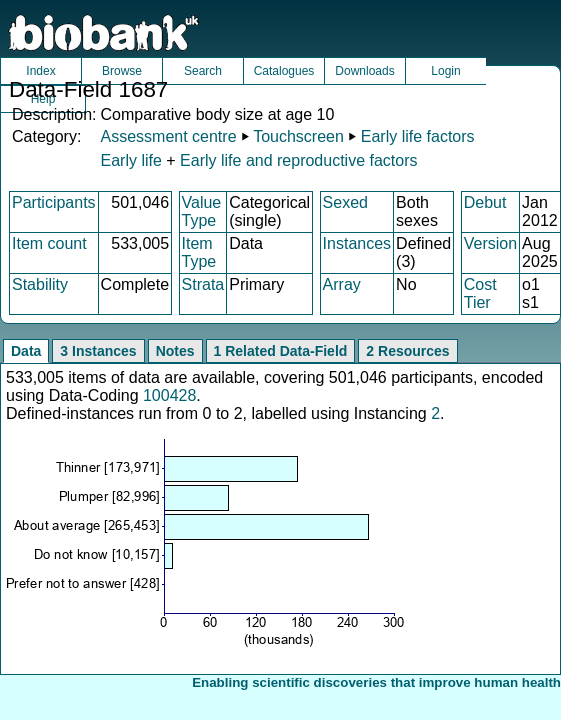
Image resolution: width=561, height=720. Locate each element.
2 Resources (407, 351)
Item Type (199, 252)
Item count (49, 243)
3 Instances (98, 351)
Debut (485, 202)
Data (26, 351)
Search (203, 71)
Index (40, 71)
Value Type (202, 211)
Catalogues (284, 71)
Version (490, 243)
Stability (40, 284)
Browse (122, 71)
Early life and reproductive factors (298, 160)
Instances (357, 243)
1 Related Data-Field (281, 351)
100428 (169, 395)
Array (342, 284)
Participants (54, 202)
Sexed (345, 202)
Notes (175, 351)
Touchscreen (298, 136)
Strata (203, 284)
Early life (130, 160)
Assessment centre (168, 136)
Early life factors (418, 136)
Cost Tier (480, 293)
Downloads (364, 71)
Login (445, 71)
